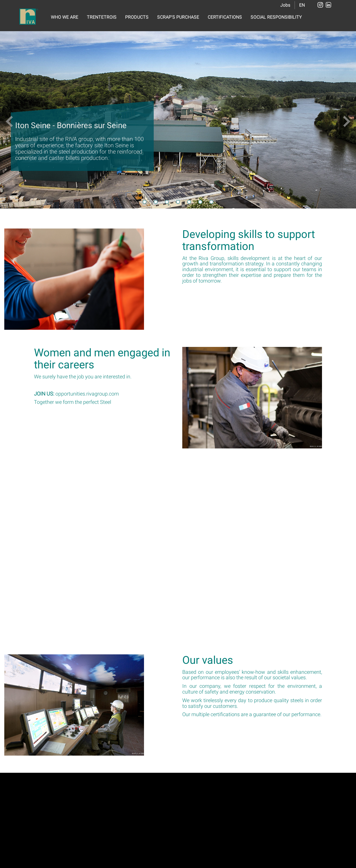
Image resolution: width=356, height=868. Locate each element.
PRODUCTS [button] (137, 17)
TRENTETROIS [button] (102, 17)
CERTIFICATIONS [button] (225, 17)
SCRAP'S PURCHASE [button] (178, 17)
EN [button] (302, 5)
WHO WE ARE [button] (65, 17)
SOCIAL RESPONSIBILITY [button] (276, 17)
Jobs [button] (285, 5)
